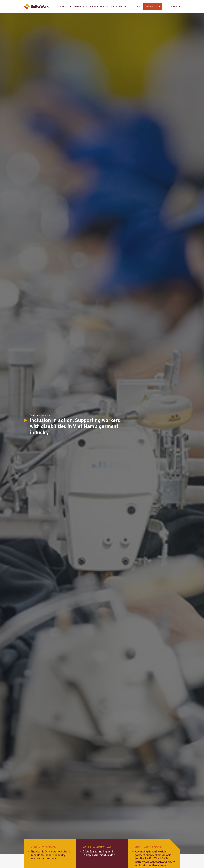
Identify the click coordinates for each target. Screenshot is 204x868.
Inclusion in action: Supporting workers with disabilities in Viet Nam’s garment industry (75, 427)
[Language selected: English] (173, 6)
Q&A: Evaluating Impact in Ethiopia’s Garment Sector (99, 854)
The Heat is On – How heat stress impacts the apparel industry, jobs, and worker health (50, 855)
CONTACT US (152, 7)
